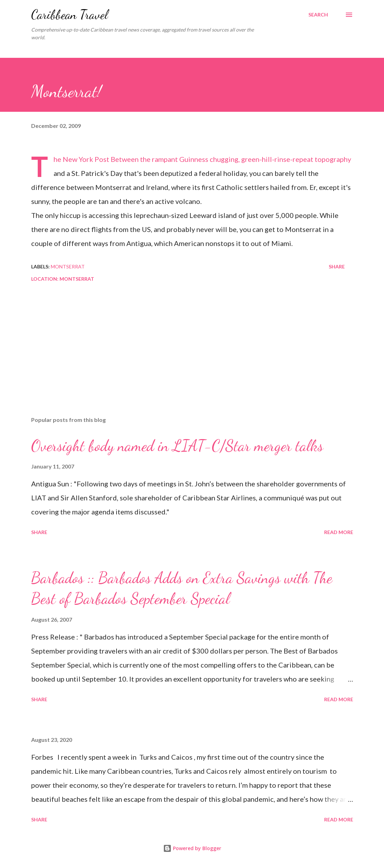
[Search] (318, 15)
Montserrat (68, 266)
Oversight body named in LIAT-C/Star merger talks (177, 446)
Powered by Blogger (192, 848)
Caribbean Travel (69, 15)
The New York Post (81, 159)
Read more (339, 532)
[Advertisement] (192, 356)
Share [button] (337, 266)
